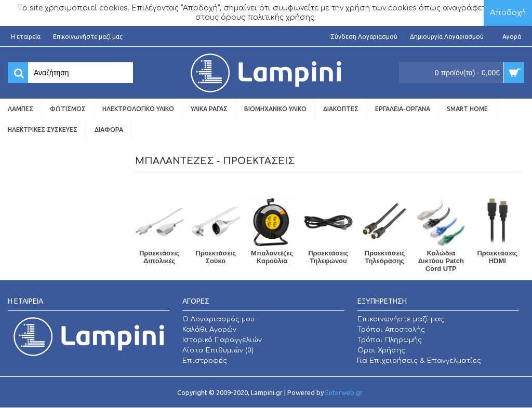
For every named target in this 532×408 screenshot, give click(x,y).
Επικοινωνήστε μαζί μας (401, 319)
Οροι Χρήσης (381, 350)
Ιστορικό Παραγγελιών (222, 340)
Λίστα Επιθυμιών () (218, 350)
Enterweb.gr (344, 392)
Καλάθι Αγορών (209, 330)
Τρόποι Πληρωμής (390, 340)
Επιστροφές (205, 361)
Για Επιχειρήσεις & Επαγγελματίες (419, 361)
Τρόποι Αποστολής (391, 330)
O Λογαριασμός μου (218, 319)
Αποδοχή (508, 13)
